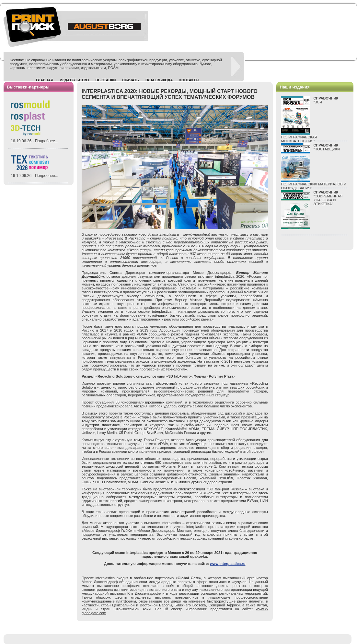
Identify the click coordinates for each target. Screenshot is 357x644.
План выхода (159, 80)
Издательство (74, 80)
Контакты (189, 80)
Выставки (105, 80)
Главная (45, 80)
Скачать (131, 80)
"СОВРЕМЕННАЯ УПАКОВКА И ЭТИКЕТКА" (328, 198)
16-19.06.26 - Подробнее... (35, 141)
